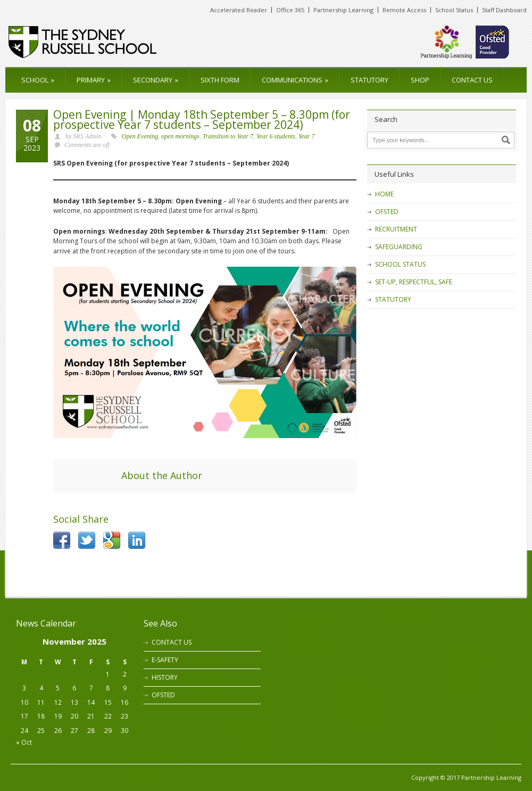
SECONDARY (156, 80)
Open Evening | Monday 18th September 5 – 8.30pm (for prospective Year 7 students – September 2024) (202, 120)
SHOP (420, 80)
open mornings (180, 136)
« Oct (24, 742)
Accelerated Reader (239, 10)
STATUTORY (369, 80)
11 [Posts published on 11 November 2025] (41, 702)
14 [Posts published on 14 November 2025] (91, 702)
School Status (454, 10)
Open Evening (140, 136)
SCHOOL (38, 80)
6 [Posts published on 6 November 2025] (74, 688)
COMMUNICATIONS (295, 80)
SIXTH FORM (220, 80)
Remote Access (404, 10)
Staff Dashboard (504, 10)
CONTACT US (472, 80)
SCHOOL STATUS (400, 264)
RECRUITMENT (396, 229)
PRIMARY (94, 80)
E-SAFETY (165, 660)
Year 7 (307, 136)
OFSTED (387, 212)
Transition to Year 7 (228, 136)
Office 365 (290, 10)
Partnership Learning (343, 10)
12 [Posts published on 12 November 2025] (58, 702)
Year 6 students (276, 136)
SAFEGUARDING (399, 247)
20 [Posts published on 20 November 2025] (74, 716)
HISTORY (165, 677)
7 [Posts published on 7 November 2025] (91, 688)
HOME (384, 194)
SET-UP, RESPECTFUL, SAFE (414, 282)
